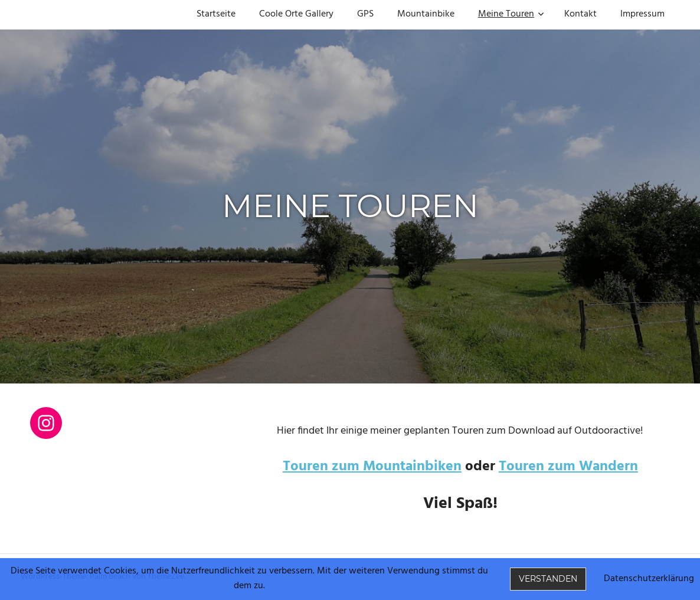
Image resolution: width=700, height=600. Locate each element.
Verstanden (548, 579)
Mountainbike (426, 14)
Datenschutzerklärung (649, 579)
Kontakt (580, 14)
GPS (365, 14)
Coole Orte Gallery (296, 14)
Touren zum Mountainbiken (372, 467)
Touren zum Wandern (568, 467)
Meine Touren (511, 14)
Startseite (216, 14)
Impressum (642, 14)
